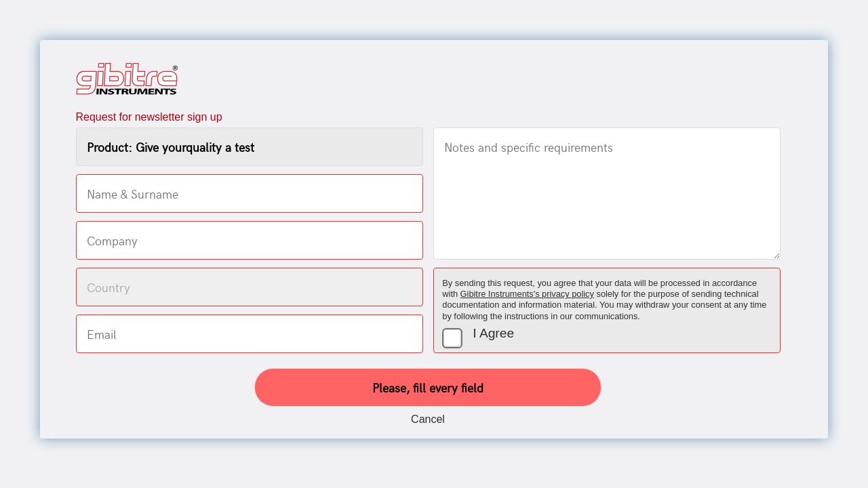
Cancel (428, 419)
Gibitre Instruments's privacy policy (527, 294)
